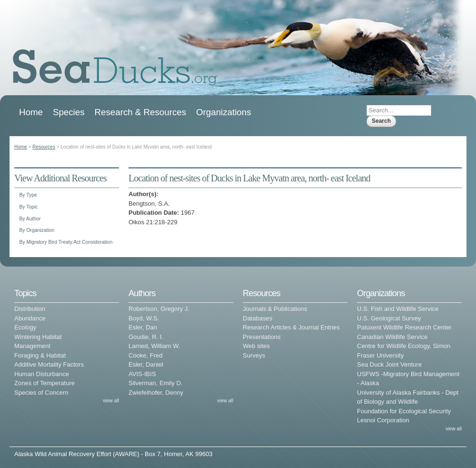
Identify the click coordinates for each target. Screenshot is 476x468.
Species (69, 112)
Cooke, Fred (146, 355)
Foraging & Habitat (40, 355)
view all (111, 401)
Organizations (224, 112)
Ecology (25, 327)
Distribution (30, 309)
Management (32, 346)
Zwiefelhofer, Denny (156, 393)
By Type (28, 195)
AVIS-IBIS (142, 374)
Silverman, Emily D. (155, 383)
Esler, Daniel (146, 364)
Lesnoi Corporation (383, 420)
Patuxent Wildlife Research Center (404, 327)
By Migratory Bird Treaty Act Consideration (66, 242)
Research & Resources (140, 112)
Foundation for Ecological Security (404, 411)
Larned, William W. (154, 346)
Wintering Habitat (38, 337)
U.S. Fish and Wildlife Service (398, 309)
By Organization (37, 230)
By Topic (28, 207)
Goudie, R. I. (146, 337)
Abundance (30, 318)
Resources (44, 147)
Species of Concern (41, 393)
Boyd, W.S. (144, 318)
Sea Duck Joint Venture (389, 364)
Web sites (256, 346)
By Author (30, 219)
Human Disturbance (42, 374)
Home (31, 112)
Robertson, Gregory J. (159, 309)
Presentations (262, 337)
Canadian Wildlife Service (392, 337)
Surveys (254, 355)
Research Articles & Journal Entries (291, 327)
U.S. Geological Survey (389, 318)
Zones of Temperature (45, 383)
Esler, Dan (143, 327)
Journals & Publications (275, 309)
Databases (258, 318)
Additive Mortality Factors (49, 364)
